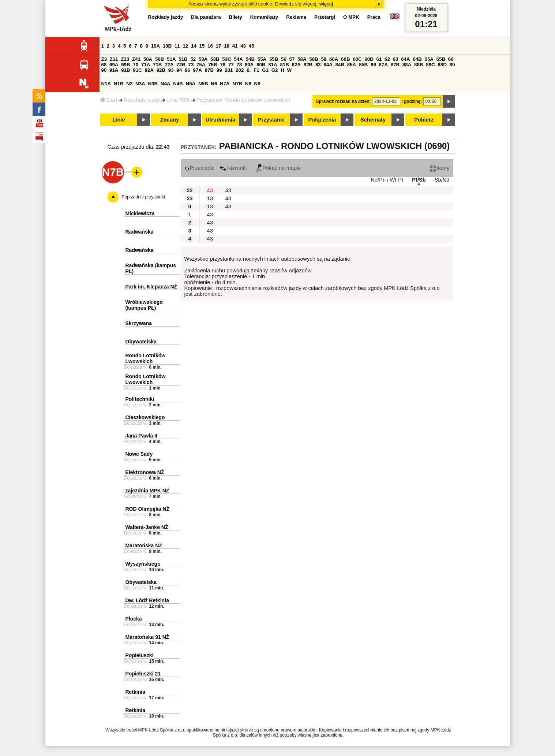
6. (249, 70)
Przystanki (271, 120)
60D (369, 59)
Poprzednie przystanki (143, 197)
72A (169, 65)
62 (387, 59)
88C (430, 65)
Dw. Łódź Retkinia (147, 600)
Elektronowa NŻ (145, 472)
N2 (129, 84)
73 (191, 65)
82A (296, 65)
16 (210, 46)
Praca (374, 17)
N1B (119, 84)
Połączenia (322, 120)
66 (451, 59)
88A (407, 65)
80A (249, 65)
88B (419, 65)
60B (345, 59)
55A (262, 59)
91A (114, 70)
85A (352, 65)
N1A (106, 84)
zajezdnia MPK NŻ (147, 491)
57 (292, 59)
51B (183, 59)
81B (284, 65)
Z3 (104, 59)
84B (340, 65)
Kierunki (233, 168)
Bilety (236, 17)
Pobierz (424, 120)
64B (417, 59)
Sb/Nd (442, 180)
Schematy (373, 120)
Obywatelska (141, 342)
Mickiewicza (140, 213)
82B (308, 65)
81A (273, 65)
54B (250, 59)
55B (274, 59)
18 (227, 46)
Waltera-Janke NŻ (147, 527)
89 (452, 65)
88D (442, 65)
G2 (275, 70)
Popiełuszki (140, 655)
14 (194, 46)
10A (155, 46)
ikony (440, 168)
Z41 (136, 59)
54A (238, 59)
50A (148, 59)
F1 (256, 70)
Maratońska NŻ (144, 545)
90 (104, 70)
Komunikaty (264, 17)
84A (328, 65)
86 (373, 65)
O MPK (351, 17)
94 (179, 70)
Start (109, 100)
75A (201, 65)
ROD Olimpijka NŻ (148, 509)
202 (240, 70)
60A (334, 59)
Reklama (296, 17)
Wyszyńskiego (143, 564)
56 (284, 59)
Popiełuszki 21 (143, 674)
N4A (166, 84)
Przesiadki (200, 168)
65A (429, 59)
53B (215, 59)
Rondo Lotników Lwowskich (146, 358)
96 (187, 70)
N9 (257, 84)
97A (197, 70)
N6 (214, 84)
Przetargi (325, 17)
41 (235, 46)
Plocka (134, 619)
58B (314, 59)
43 (243, 46)
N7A (225, 84)
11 (177, 46)
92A (149, 70)
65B (441, 59)
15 (202, 46)
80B (261, 65)
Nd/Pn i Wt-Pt (387, 180)
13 (210, 198)
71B (157, 65)
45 (252, 46)
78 (239, 65)
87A (383, 65)
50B (160, 59)
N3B (153, 84)
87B (395, 65)
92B (161, 70)
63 (396, 59)
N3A (140, 84)
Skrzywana (139, 323)
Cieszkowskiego (145, 417)
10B (167, 46)
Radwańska (140, 232)
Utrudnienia (220, 120)
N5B (203, 84)
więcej (326, 4)
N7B (237, 84)
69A (114, 65)
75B (213, 65)
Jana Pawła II (141, 436)
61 (379, 59)
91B (125, 70)
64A (405, 59)
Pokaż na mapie (278, 168)
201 (229, 70)
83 (318, 65)
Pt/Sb (419, 180)
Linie (119, 120)
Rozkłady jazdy (142, 100)
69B (125, 65)
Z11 (114, 59)
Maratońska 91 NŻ (147, 637)
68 (104, 65)
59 (324, 59)
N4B (178, 84)
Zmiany (170, 120)
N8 (248, 84)
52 (193, 59)
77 (231, 65)
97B (209, 70)
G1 (265, 70)
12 (185, 46)
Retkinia (135, 692)
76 (223, 65)
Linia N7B (178, 100)
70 (136, 65)
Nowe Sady (139, 454)
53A (203, 59)
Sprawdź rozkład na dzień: (344, 101)
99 (219, 70)
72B (181, 65)
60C (357, 59)
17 (219, 46)
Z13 (125, 59)
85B (363, 65)
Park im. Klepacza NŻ (151, 287)
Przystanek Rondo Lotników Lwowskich (243, 100)
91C (137, 70)
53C (226, 59)
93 (171, 70)
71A (146, 65)
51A (171, 59)
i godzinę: (412, 101)
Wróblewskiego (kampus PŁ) (144, 305)
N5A (191, 84)
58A (302, 59)
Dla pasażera (206, 17)
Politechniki (140, 399)
